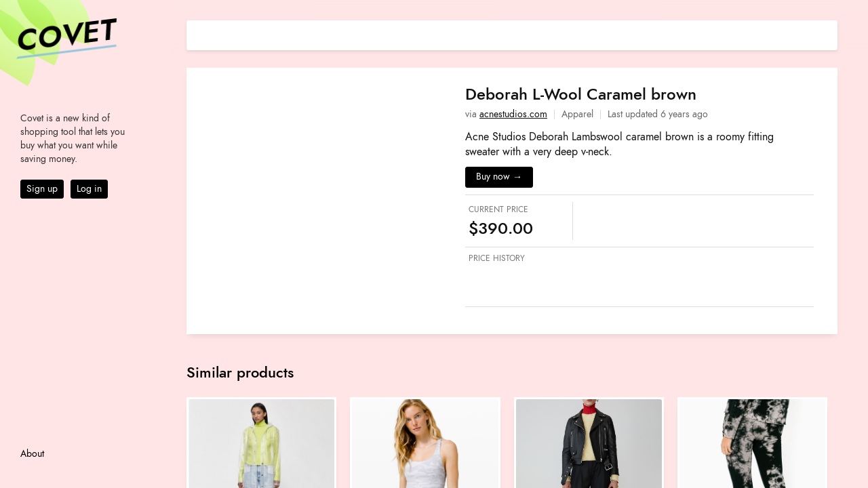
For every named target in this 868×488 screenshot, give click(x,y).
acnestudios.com (513, 114)
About (32, 454)
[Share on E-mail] (827, 34)
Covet (65, 37)
